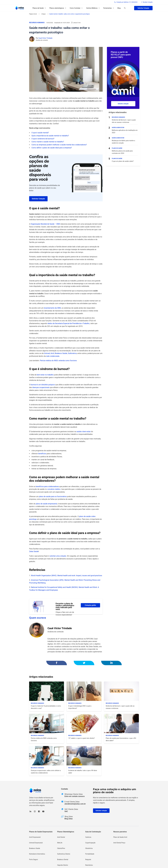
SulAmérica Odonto (64, 854)
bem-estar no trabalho (45, 375)
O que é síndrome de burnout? (43, 139)
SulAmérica (72, 353)
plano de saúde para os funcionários (53, 496)
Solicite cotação (123, 104)
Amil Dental (61, 837)
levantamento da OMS (52, 308)
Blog (119, 8)
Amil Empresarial (35, 837)
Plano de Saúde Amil (120, 837)
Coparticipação (90, 843)
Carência (88, 837)
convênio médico (54, 489)
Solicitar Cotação (143, 8)
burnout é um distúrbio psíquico (43, 385)
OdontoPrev (61, 848)
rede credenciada (53, 356)
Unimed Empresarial (36, 843)
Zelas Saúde (34, 551)
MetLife (60, 843)
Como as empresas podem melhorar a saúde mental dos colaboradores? (59, 145)
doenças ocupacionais (41, 387)
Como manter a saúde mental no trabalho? (48, 142)
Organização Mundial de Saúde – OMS (45, 224)
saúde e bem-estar (84, 432)
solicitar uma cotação (58, 556)
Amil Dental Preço (119, 843)
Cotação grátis (90, 605)
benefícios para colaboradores (47, 486)
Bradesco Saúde (61, 353)
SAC (66, 811)
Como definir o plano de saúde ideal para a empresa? (52, 148)
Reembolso (89, 865)
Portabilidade (90, 854)
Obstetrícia (89, 848)
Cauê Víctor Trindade (45, 38)
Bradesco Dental (63, 860)
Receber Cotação (147, 2)
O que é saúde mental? (40, 133)
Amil (52, 353)
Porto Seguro (34, 860)
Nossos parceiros (120, 832)
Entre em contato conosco (75, 796)
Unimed (47, 353)
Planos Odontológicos (66, 832)
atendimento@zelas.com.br (75, 804)
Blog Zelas (69, 819)
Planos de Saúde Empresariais (41, 832)
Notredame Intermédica (37, 854)
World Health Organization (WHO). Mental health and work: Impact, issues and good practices (66, 576)
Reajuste (88, 860)
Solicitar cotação (101, 811)
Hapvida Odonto (63, 865)
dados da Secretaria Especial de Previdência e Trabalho (69, 323)
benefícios (42, 454)
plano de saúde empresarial (46, 504)
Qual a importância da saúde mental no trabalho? (50, 136)
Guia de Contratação (93, 832)
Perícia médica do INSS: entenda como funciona (58, 361)
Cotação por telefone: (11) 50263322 (126, 2)
